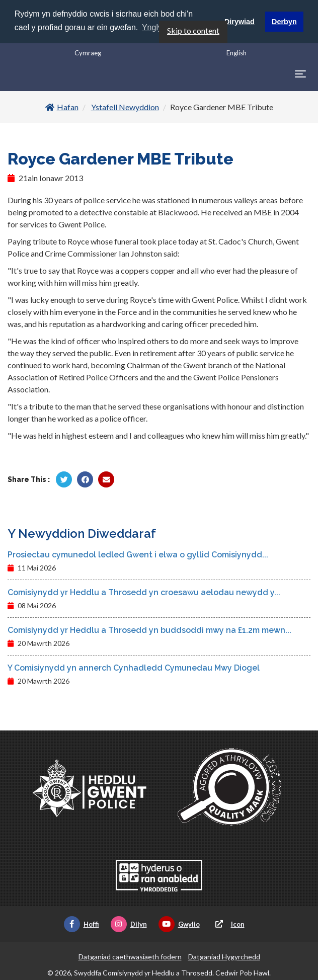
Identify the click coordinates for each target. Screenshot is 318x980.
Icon (228, 924)
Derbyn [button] (284, 22)
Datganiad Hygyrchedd (224, 957)
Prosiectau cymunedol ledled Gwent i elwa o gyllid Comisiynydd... (138, 555)
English (236, 52)
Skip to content (193, 30)
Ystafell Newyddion (125, 107)
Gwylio (179, 924)
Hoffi (82, 924)
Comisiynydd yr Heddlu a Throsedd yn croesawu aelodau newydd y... (144, 592)
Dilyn (129, 924)
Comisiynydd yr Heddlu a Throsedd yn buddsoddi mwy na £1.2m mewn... (149, 630)
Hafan (62, 107)
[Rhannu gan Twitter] (64, 479)
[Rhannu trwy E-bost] (106, 479)
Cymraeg (88, 52)
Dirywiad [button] (240, 22)
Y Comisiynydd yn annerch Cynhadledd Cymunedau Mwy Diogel (134, 668)
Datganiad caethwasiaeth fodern (130, 957)
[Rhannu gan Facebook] (85, 479)
